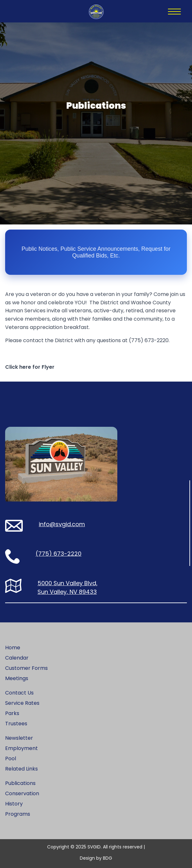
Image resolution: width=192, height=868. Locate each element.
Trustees (16, 724)
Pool (11, 758)
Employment (21, 748)
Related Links (21, 769)
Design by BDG (96, 858)
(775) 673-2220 (58, 554)
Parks (12, 713)
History (14, 804)
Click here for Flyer (30, 367)
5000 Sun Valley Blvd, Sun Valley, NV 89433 (67, 587)
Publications (20, 783)
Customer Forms (26, 668)
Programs (18, 814)
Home (13, 648)
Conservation (22, 793)
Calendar (17, 658)
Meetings (17, 678)
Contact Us (19, 693)
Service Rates (22, 703)
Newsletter (19, 738)
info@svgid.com (62, 524)
